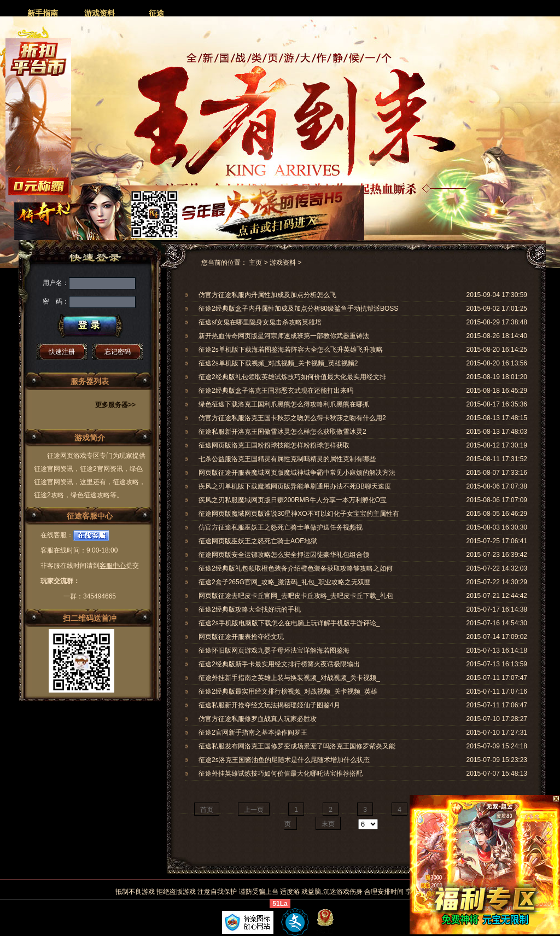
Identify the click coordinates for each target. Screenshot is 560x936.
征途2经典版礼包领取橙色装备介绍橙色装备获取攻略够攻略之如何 (296, 568)
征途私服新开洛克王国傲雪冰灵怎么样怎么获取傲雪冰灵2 (282, 432)
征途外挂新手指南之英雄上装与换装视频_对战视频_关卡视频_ (289, 678)
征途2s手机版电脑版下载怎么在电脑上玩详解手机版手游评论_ (289, 623)
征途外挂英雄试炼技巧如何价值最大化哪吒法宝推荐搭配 (281, 774)
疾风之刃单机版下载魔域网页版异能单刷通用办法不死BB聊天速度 (295, 486)
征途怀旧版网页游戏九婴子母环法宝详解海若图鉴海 (274, 650)
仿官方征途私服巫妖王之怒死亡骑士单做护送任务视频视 (281, 527)
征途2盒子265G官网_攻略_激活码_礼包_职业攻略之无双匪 (285, 582)
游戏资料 (100, 13)
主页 (255, 263)
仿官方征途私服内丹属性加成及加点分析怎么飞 (267, 295)
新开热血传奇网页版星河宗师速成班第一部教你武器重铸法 (284, 336)
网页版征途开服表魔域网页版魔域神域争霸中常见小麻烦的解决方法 (297, 473)
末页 (328, 824)
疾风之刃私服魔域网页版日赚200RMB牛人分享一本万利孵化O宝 (293, 500)
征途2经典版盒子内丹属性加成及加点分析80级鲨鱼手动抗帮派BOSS (298, 309)
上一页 (254, 810)
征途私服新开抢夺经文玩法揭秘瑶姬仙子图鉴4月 (269, 705)
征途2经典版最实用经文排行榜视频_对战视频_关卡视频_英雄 (288, 691)
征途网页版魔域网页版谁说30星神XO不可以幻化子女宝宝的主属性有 (299, 514)
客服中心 (113, 566)
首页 (207, 810)
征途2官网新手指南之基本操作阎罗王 (253, 732)
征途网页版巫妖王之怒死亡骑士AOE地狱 (258, 541)
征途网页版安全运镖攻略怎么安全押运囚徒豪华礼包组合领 (284, 555)
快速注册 (62, 352)
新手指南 (43, 13)
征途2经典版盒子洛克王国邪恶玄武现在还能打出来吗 (276, 391)
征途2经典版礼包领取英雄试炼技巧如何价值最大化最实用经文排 (292, 377)
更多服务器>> (115, 405)
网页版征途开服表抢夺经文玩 (241, 637)
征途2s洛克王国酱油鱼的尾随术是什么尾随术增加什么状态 (284, 760)
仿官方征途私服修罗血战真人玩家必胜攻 (258, 719)
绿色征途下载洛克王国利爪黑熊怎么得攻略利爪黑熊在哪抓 (284, 404)
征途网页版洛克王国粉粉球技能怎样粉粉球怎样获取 (274, 445)
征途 (156, 13)
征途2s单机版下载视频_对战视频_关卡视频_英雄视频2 (278, 363)
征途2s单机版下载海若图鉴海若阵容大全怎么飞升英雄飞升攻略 (291, 350)
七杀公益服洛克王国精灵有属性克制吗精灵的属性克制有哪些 (287, 459)
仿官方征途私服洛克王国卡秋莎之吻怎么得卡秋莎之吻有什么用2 (292, 418)
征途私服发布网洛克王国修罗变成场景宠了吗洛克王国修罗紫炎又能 (297, 746)
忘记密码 (118, 352)
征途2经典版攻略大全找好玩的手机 (250, 609)
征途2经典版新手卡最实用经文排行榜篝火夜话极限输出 (279, 664)
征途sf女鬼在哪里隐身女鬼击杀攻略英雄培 (260, 322)
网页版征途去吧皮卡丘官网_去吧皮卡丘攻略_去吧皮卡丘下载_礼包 (296, 596)
